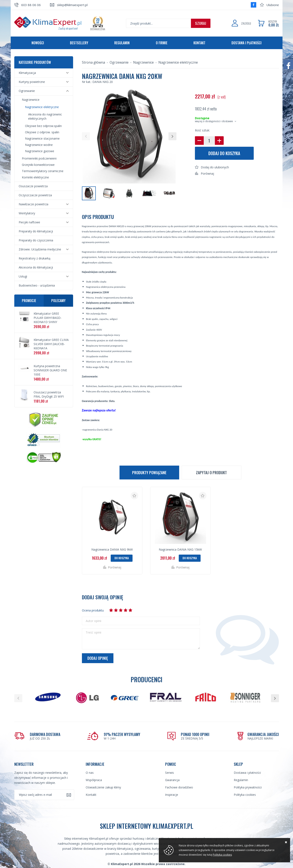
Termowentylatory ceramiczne (43, 171)
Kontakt (199, 43)
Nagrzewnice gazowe (40, 151)
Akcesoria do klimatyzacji (36, 267)
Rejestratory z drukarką (35, 258)
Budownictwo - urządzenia (37, 285)
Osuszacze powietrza (33, 186)
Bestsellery (79, 43)
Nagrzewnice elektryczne (42, 107)
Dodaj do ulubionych (215, 167)
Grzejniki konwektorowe (38, 165)
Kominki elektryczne (35, 177)
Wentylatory (27, 213)
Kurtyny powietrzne (32, 82)
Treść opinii (93, 632)
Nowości (38, 43)
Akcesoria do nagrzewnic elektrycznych (45, 116)
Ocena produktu (93, 610)
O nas (90, 773)
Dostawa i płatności (246, 43)
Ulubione (273, 5)
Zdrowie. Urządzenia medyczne (40, 249)
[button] (86, 136)
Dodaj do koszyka (224, 153)
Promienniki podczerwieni (39, 158)
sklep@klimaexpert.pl (72, 5)
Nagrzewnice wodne (39, 145)
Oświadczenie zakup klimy (103, 787)
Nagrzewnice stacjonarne (42, 138)
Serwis (169, 773)
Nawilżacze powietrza (34, 204)
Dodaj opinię (98, 658)
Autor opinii (93, 621)
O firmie (162, 43)
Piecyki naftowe (29, 222)
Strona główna (93, 62)
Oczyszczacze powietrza (35, 195)
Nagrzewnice (31, 100)
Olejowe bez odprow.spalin (43, 126)
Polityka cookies (245, 795)
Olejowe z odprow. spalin (42, 132)
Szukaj (201, 23)
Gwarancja (172, 780)
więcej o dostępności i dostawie (214, 121)
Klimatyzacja (27, 73)
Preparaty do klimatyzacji (36, 231)
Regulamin (122, 43)
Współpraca (94, 780)
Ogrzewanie (27, 91)
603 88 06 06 (31, 5)
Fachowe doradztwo (179, 787)
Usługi (23, 276)
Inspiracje (172, 795)
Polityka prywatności (248, 787)
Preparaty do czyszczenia (36, 240)
